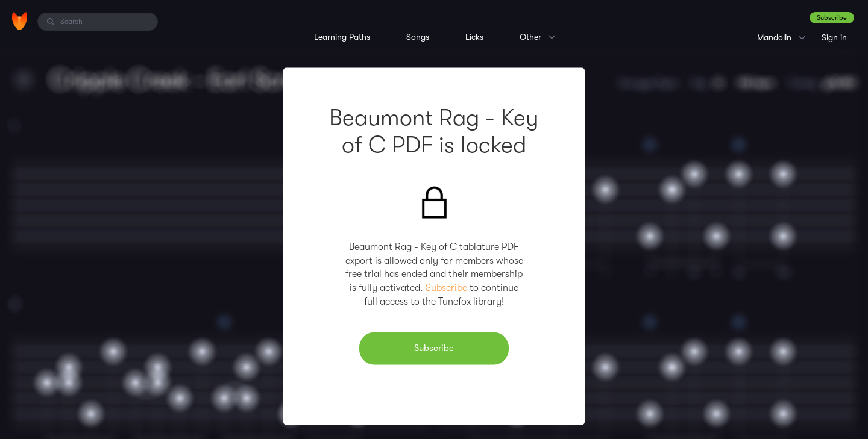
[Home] (20, 21)
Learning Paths (342, 37)
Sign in (834, 37)
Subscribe (832, 18)
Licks (474, 37)
